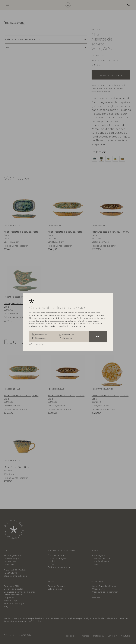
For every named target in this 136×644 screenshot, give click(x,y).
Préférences (68, 334)
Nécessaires (41, 334)
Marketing (67, 338)
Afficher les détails (37, 344)
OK (98, 336)
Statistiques (41, 338)
